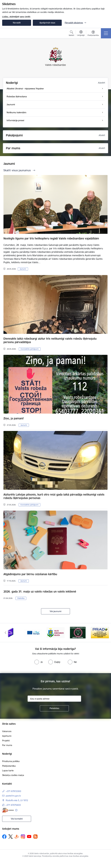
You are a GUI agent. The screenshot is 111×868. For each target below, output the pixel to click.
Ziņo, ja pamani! (14, 418)
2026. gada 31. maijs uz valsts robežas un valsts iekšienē (40, 592)
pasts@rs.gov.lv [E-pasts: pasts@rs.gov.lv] (13, 796)
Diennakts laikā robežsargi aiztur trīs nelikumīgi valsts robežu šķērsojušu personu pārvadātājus (50, 340)
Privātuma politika (11, 761)
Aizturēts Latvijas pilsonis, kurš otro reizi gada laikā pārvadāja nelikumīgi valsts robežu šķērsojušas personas (54, 496)
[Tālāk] (105, 633)
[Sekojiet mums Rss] (35, 837)
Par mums (7, 745)
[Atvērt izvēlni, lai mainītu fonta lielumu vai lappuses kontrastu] (93, 34)
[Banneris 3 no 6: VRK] (55, 632)
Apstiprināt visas (47, 23)
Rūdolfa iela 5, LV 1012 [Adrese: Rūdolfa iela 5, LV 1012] (17, 800)
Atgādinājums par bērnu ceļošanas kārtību (30, 574)
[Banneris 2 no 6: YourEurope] (33, 632)
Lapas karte (8, 771)
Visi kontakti (17, 819)
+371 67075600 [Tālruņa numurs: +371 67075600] (13, 805)
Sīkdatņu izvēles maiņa (13, 775)
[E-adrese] (8, 810)
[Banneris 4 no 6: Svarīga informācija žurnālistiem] (78, 632)
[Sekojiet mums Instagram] (23, 837)
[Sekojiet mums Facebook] (4, 837)
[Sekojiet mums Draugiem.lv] (17, 837)
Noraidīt (17, 23)
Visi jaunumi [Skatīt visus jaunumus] (55, 611)
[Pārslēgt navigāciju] (106, 33)
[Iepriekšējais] (6, 633)
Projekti (6, 741)
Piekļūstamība (9, 766)
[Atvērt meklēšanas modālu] (71, 34)
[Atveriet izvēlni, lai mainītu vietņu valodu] (81, 34)
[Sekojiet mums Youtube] (29, 836)
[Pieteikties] (54, 708)
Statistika (21, 598)
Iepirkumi (7, 736)
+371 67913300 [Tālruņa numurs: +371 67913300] (13, 791)
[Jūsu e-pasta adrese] (54, 699)
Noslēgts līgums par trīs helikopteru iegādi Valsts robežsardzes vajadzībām (51, 238)
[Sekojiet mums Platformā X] (11, 837)
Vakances (7, 731)
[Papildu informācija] (16, 810)
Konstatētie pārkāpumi (30, 349)
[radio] (38, 662)
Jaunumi (23, 269)
